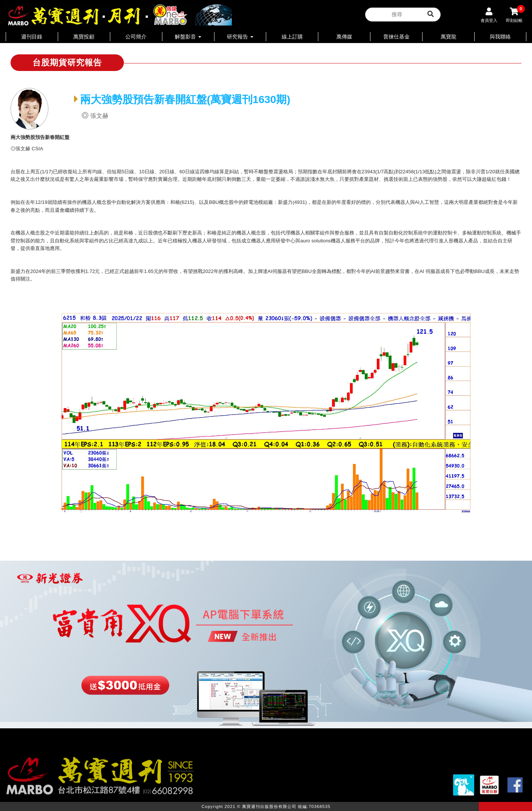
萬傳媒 (344, 37)
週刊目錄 (32, 37)
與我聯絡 (500, 37)
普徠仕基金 (396, 37)
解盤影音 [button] (188, 37)
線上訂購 (292, 37)
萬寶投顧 (84, 37)
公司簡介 (136, 37)
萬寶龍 (449, 37)
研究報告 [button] (240, 37)
